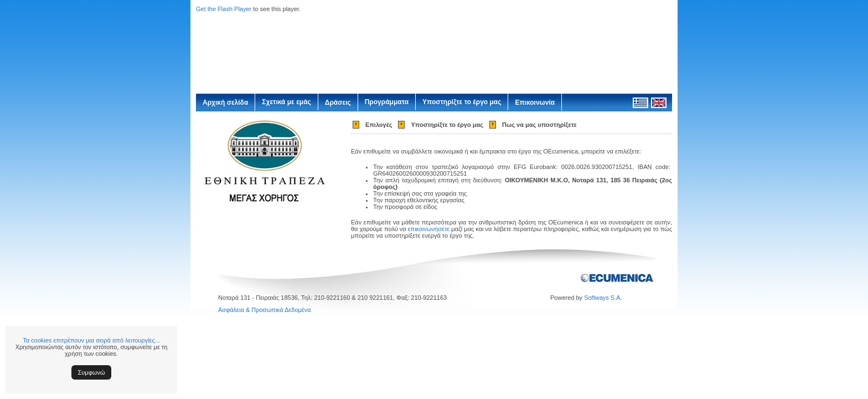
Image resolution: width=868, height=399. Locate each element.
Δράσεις (338, 103)
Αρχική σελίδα (225, 103)
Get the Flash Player (224, 9)
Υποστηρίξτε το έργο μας (462, 102)
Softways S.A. (603, 298)
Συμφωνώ (92, 372)
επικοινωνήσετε (429, 229)
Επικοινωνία (535, 103)
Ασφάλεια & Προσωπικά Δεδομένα (265, 310)
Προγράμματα (387, 102)
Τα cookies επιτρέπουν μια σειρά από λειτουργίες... (91, 340)
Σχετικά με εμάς (286, 102)
